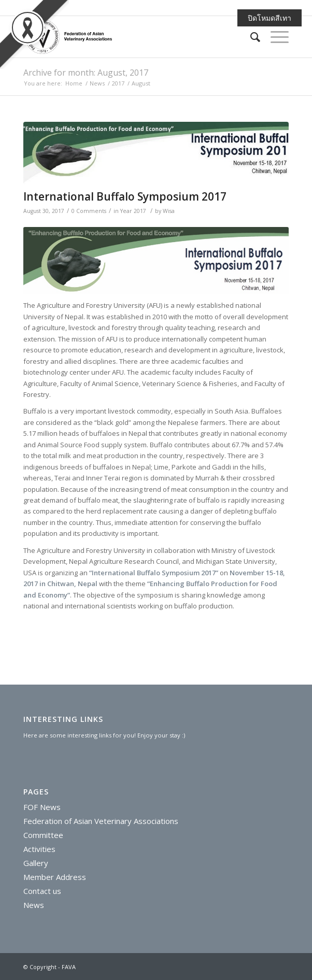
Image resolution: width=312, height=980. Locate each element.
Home (74, 83)
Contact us (42, 891)
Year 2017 (133, 211)
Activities (39, 849)
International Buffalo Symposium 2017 (125, 196)
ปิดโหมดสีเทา (270, 18)
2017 (118, 83)
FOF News (42, 807)
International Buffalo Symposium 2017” (155, 573)
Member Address (55, 877)
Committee (43, 835)
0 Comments (89, 211)
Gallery (36, 863)
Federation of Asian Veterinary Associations (101, 821)
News (97, 83)
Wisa (169, 211)
